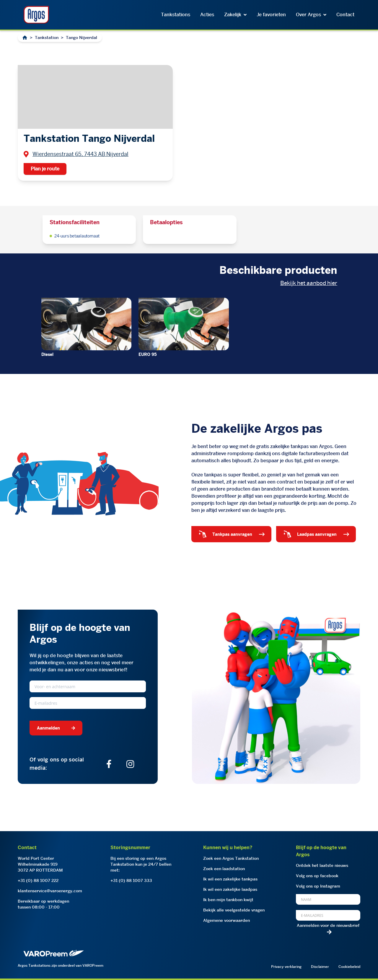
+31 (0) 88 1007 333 (131, 880)
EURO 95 (148, 354)
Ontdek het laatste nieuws (322, 865)
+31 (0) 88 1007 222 (38, 880)
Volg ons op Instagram (318, 886)
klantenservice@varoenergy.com (50, 891)
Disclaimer (320, 967)
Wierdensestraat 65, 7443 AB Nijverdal (80, 154)
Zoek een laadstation (224, 869)
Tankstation (47, 38)
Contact (345, 15)
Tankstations (176, 15)
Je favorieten (271, 15)
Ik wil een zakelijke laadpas (230, 889)
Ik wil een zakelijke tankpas (230, 879)
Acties (207, 15)
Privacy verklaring (286, 967)
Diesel (47, 354)
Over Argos (311, 15)
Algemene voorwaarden (227, 920)
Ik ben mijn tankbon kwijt (228, 900)
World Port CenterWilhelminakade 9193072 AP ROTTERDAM (40, 864)
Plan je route (45, 169)
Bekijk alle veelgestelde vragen (234, 910)
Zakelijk (235, 15)
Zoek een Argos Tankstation (231, 858)
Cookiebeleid (349, 967)
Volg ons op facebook (317, 876)
